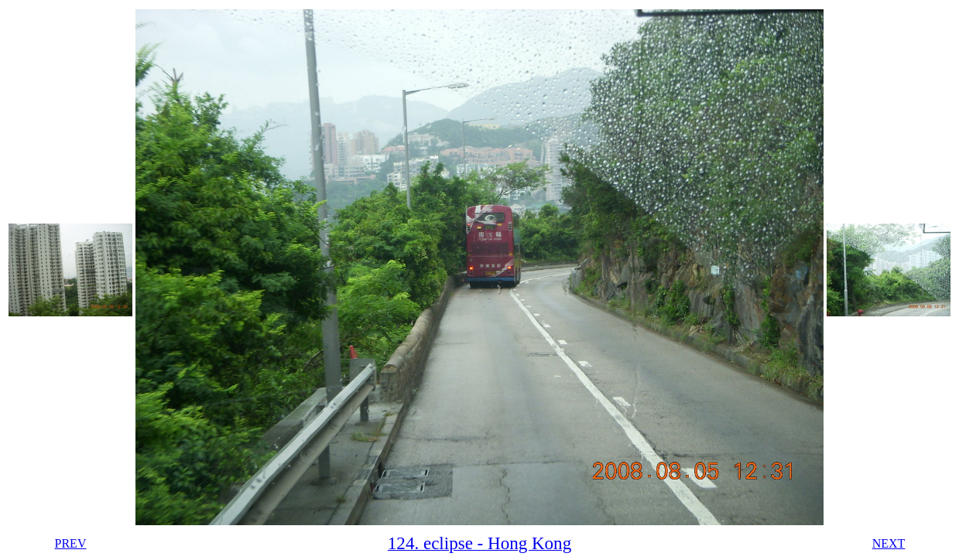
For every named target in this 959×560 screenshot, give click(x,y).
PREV (71, 543)
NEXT (889, 543)
